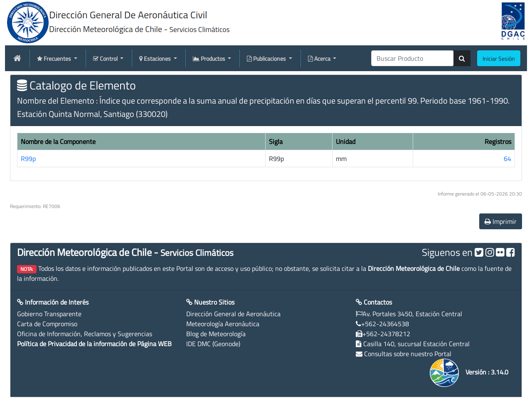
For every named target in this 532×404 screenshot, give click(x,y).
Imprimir (501, 221)
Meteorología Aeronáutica (223, 324)
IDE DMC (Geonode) (213, 344)
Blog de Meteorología (216, 334)
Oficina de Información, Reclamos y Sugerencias (85, 334)
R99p (28, 159)
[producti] (413, 58)
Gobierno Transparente (49, 314)
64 (507, 159)
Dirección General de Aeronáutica (233, 314)
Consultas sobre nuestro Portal (408, 354)
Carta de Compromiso (47, 324)
